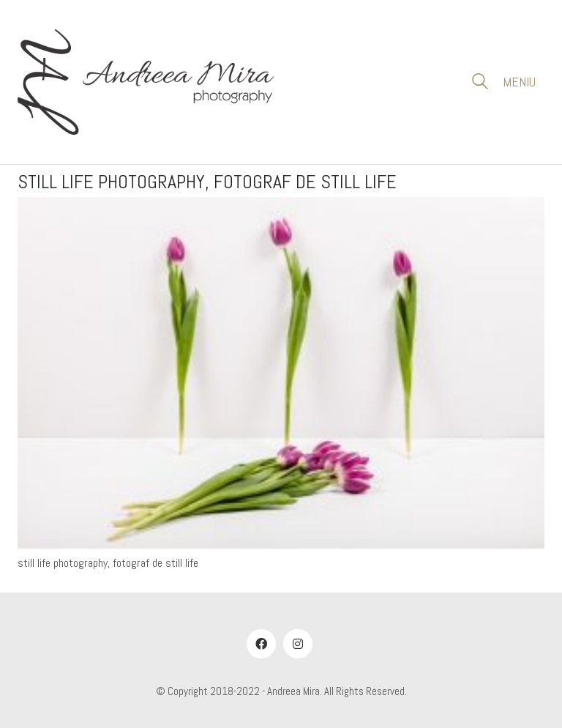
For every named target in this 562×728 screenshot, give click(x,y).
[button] (524, 82)
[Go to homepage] (146, 82)
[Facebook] (261, 644)
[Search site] (480, 83)
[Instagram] (298, 644)
